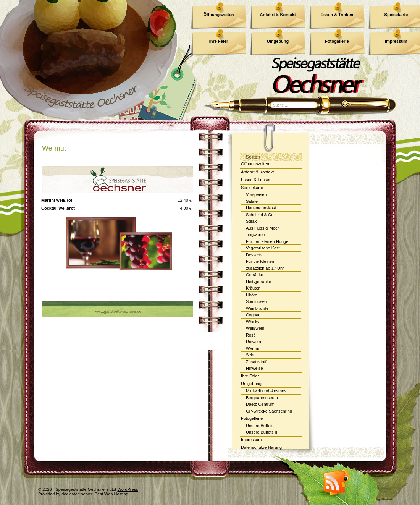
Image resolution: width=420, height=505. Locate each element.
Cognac (253, 315)
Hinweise (254, 368)
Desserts (254, 255)
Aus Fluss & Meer (262, 228)
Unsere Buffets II (262, 432)
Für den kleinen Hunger (268, 241)
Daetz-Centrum (260, 404)
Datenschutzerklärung (261, 447)
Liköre (252, 295)
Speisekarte (252, 188)
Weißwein (255, 328)
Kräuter (253, 288)
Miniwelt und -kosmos (266, 391)
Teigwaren (255, 235)
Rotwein (254, 342)
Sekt (250, 355)
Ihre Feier (250, 376)
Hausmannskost (261, 208)
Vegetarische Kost (263, 248)
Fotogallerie (252, 418)
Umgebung (251, 384)
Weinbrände (257, 308)
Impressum (251, 440)
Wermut (54, 148)
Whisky (253, 322)
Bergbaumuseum (262, 398)
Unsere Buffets (260, 426)
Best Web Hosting (111, 494)
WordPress (128, 489)
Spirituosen (256, 301)
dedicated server (77, 494)
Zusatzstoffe (257, 362)
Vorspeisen (256, 194)
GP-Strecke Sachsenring (269, 411)
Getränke (254, 275)
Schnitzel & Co (260, 215)
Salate (252, 201)
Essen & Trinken (337, 15)
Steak (251, 221)
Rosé (251, 335)
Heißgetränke (258, 282)
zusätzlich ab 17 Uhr (265, 268)
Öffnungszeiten (218, 15)
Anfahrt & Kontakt (278, 15)
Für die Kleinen (260, 261)
